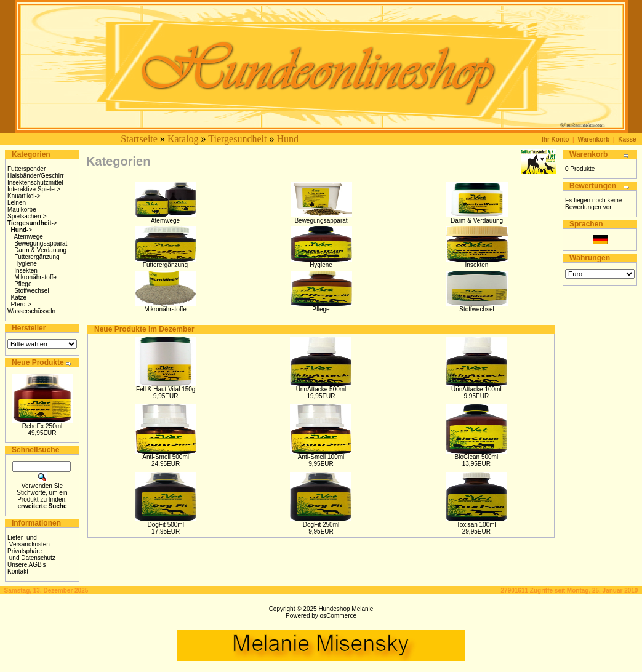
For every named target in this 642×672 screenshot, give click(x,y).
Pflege (23, 284)
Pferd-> (21, 304)
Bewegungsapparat (41, 243)
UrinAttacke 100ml (476, 389)
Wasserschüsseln (31, 311)
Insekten (26, 270)
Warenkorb (593, 139)
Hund (287, 139)
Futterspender (26, 169)
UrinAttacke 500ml (321, 389)
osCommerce (338, 616)
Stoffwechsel (32, 291)
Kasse (627, 139)
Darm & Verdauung (40, 250)
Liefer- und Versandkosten (29, 541)
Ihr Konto (555, 139)
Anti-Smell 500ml (166, 457)
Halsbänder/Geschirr (36, 176)
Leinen (17, 203)
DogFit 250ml (321, 525)
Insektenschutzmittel (35, 182)
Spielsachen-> (27, 216)
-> (32, 223)
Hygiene (26, 264)
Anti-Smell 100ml (321, 457)
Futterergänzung (37, 257)
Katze (19, 298)
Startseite (139, 139)
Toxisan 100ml (476, 525)
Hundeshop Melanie (346, 609)
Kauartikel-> (24, 196)
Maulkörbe (22, 210)
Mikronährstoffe (35, 277)
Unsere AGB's (27, 565)
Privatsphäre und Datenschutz (31, 554)
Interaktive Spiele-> (34, 189)
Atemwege (29, 237)
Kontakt (18, 571)
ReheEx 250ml (42, 426)
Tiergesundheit (237, 139)
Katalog (183, 139)
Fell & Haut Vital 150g (166, 389)
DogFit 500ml (165, 525)
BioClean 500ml (477, 457)
